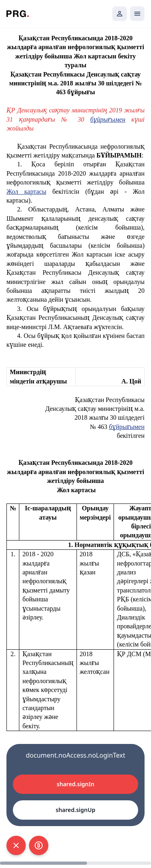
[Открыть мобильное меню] (137, 14)
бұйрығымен (127, 427)
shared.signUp (75, 810)
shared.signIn (75, 784)
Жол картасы (26, 192)
